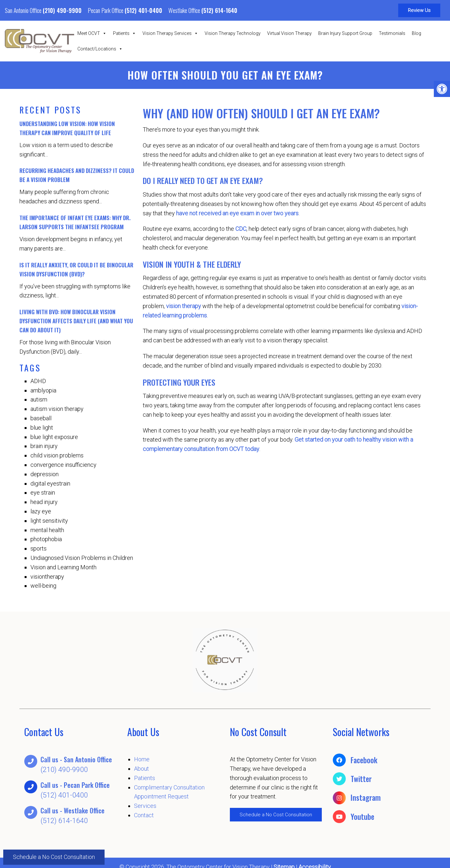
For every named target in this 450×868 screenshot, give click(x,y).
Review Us (419, 10)
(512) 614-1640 (219, 10)
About (141, 769)
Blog (416, 33)
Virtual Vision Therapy (289, 33)
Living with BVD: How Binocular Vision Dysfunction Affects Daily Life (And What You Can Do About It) (76, 321)
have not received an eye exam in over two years (237, 213)
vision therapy (184, 306)
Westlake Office (185, 10)
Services (145, 806)
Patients (124, 33)
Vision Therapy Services (170, 33)
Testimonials (392, 33)
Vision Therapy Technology (233, 33)
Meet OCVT (92, 33)
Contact (144, 815)
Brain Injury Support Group (345, 33)
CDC (241, 229)
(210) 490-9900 (62, 10)
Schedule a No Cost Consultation (54, 857)
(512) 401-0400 (143, 10)
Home (142, 759)
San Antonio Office (24, 10)
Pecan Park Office (106, 10)
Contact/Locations (100, 49)
